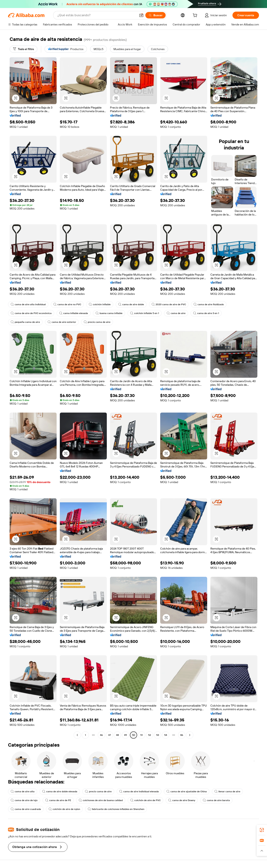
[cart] (196, 16)
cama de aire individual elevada (139, 791)
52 (150, 735)
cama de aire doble (131, 304)
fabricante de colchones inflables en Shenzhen (116, 809)
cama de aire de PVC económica (31, 313)
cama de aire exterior (62, 322)
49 (125, 735)
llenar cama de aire (227, 791)
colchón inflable (100, 304)
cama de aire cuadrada (26, 809)
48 (117, 735)
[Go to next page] (190, 735)
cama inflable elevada (74, 313)
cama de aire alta (23, 791)
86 (182, 735)
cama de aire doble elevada (60, 791)
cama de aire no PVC (67, 304)
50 (134, 735)
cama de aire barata (216, 800)
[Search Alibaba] (97, 15)
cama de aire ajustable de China (187, 791)
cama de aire (176, 313)
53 (158, 735)
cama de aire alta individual (28, 304)
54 (166, 735)
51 (142, 735)
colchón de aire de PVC (145, 800)
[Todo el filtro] (23, 49)
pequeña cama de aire (25, 322)
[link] (262, 830)
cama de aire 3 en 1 (206, 313)
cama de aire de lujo (24, 800)
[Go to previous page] (77, 735)
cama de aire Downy (182, 800)
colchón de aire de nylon (64, 809)
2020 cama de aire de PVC (169, 304)
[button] (141, 15)
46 (101, 735)
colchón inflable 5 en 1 (145, 313)
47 (110, 735)
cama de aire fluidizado (209, 304)
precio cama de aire (97, 322)
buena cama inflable (109, 313)
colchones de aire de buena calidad (101, 800)
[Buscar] (155, 15)
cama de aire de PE (58, 800)
